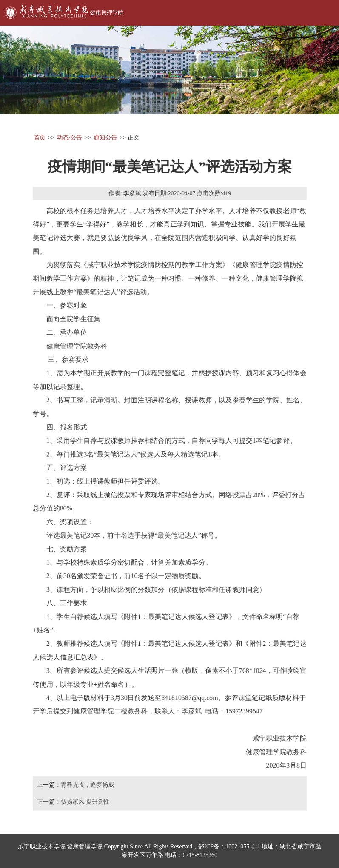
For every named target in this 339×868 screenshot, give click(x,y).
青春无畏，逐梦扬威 (86, 787)
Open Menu (322, 13)
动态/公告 (68, 135)
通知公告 (105, 135)
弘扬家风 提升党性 (84, 804)
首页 (38, 135)
